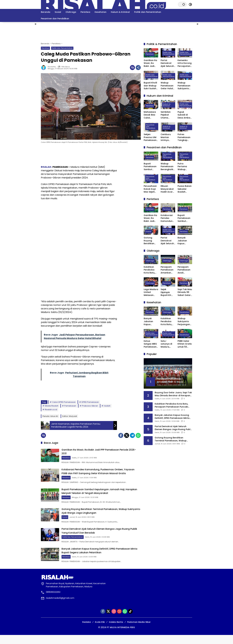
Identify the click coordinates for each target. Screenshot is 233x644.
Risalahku (52, 67)
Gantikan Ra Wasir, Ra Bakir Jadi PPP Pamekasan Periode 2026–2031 (150, 63)
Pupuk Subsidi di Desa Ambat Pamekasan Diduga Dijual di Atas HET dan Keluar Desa (185, 115)
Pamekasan (70, 406)
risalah (107, 406)
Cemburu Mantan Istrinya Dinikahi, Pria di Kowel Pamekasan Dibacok (167, 137)
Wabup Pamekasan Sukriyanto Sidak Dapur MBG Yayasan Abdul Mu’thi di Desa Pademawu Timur (184, 86)
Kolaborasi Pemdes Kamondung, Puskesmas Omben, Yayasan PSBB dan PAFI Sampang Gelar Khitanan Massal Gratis (104, 474)
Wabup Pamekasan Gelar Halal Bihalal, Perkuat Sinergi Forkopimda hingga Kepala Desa (168, 86)
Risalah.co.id (51, 410)
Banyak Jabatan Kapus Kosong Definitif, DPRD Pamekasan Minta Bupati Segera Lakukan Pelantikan (103, 559)
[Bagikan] (138, 68)
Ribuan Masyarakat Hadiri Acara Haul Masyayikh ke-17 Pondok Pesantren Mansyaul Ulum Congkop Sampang (168, 189)
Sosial (72, 523)
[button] (183, 4)
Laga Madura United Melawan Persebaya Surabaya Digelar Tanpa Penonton (151, 292)
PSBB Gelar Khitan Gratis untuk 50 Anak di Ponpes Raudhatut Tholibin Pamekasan (185, 344)
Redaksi (87, 631)
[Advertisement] (214, 67)
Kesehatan (184, 312)
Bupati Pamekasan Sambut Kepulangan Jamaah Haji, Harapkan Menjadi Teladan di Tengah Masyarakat (104, 496)
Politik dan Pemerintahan (62, 48)
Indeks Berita (116, 631)
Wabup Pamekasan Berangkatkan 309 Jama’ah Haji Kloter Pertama (168, 167)
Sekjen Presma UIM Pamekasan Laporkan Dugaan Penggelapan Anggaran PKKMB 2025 (151, 137)
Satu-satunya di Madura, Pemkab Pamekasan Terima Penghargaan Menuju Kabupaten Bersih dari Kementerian (168, 344)
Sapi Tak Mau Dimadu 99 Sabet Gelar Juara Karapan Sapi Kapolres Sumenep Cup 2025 (185, 292)
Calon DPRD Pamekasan (64, 402)
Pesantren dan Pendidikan (151, 127)
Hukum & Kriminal (167, 105)
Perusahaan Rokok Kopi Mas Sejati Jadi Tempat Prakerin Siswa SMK (151, 189)
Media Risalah (52, 406)
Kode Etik (100, 631)
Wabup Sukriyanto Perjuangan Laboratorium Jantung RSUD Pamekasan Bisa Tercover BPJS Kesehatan (184, 321)
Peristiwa (45, 48)
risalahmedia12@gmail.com (60, 607)
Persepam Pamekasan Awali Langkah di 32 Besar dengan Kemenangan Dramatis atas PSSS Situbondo (185, 270)
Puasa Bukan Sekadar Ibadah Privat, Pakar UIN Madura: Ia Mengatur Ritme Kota (185, 189)
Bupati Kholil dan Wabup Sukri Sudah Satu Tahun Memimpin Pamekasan (150, 86)
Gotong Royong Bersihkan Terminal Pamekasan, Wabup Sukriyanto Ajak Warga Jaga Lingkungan (100, 517)
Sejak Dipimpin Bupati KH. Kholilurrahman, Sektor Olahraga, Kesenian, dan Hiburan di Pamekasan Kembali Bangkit (168, 292)
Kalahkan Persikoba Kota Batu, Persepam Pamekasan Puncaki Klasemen (150, 270)
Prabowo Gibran (90, 406)
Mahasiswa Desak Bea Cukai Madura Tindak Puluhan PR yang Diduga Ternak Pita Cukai (151, 115)
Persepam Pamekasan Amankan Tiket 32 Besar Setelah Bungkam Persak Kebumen (167, 270)
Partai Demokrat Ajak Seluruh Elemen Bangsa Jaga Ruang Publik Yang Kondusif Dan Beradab (102, 538)
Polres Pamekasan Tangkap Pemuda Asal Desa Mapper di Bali (185, 137)
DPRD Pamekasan (90, 402)
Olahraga (150, 261)
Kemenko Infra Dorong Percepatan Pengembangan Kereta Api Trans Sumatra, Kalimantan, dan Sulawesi (185, 63)
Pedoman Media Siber (139, 631)
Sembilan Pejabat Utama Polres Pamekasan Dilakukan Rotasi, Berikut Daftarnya (167, 115)
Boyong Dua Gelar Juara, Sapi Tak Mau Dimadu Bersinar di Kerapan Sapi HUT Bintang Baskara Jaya (173, 394)
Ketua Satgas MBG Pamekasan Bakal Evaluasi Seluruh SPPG (151, 344)
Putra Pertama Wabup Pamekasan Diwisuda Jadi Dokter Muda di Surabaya (184, 167)
